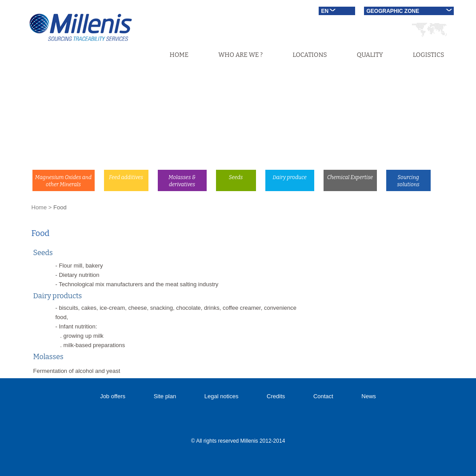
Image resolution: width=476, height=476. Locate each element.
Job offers (113, 396)
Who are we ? (240, 55)
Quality (370, 55)
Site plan (165, 396)
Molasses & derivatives (182, 181)
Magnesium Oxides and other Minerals (63, 181)
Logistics (429, 55)
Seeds (236, 177)
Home (179, 55)
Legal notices (222, 396)
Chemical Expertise (350, 177)
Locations (310, 55)
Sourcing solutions (408, 181)
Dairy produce (290, 177)
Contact (323, 396)
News (369, 396)
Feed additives (126, 177)
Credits (276, 396)
